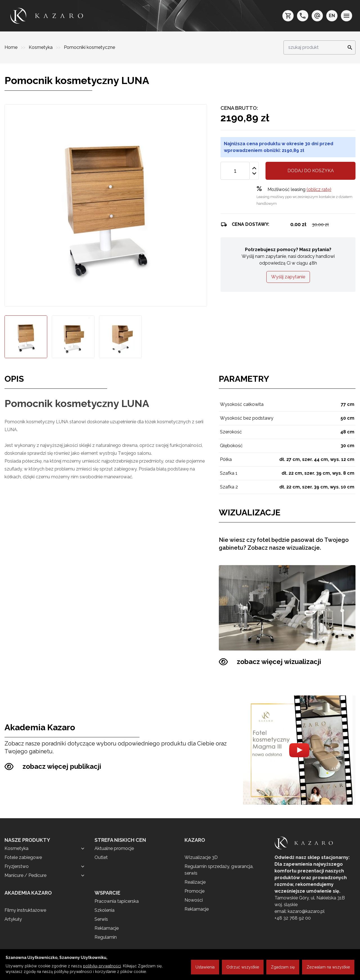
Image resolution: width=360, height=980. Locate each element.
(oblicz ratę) (319, 189)
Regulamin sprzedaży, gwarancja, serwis (219, 870)
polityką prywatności (102, 966)
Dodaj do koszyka (311, 171)
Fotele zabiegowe (23, 857)
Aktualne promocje (114, 848)
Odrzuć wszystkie (243, 967)
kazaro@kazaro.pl (306, 911)
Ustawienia (205, 967)
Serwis (101, 919)
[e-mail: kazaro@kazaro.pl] (317, 16)
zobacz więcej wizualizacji (270, 662)
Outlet (101, 857)
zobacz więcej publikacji (53, 767)
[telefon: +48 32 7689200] (303, 16)
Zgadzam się (283, 967)
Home (12, 47)
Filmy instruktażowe (25, 910)
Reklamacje (107, 928)
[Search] (348, 47)
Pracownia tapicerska (117, 901)
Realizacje (195, 882)
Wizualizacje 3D (201, 857)
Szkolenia (104, 910)
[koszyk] (288, 16)
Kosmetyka (41, 47)
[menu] (346, 16)
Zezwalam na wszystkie (328, 967)
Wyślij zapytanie (288, 277)
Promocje (194, 891)
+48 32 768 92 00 (293, 918)
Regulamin (106, 937)
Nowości (194, 900)
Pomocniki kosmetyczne (89, 47)
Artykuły (13, 919)
